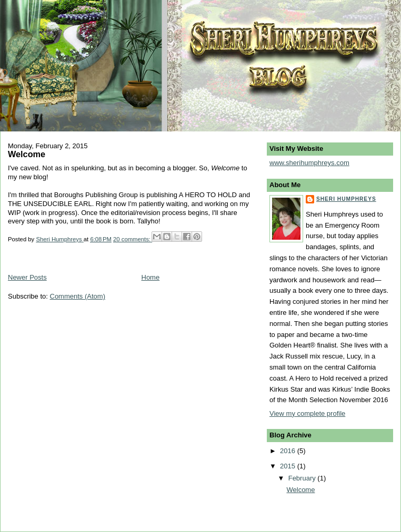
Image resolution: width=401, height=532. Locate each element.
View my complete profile (307, 413)
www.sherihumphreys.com (309, 163)
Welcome (27, 154)
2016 (289, 451)
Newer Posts (27, 277)
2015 (289, 466)
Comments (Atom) (78, 296)
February (303, 478)
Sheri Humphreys (346, 199)
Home (151, 277)
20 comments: (133, 239)
